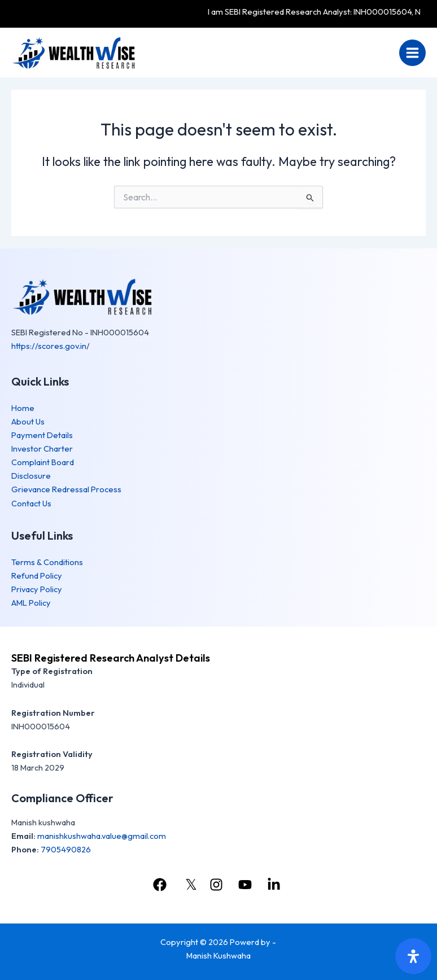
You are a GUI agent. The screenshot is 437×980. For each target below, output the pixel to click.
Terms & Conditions (47, 562)
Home (23, 408)
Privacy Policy (37, 589)
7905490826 (66, 849)
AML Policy (31, 603)
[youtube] (247, 885)
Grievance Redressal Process (66, 489)
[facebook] (161, 885)
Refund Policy (37, 576)
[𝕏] (189, 885)
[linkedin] (276, 885)
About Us (28, 421)
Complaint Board (43, 462)
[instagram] (217, 885)
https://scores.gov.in (49, 346)
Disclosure (31, 476)
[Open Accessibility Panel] (413, 956)
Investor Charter (42, 449)
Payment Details (42, 435)
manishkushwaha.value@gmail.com (102, 836)
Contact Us (31, 503)
